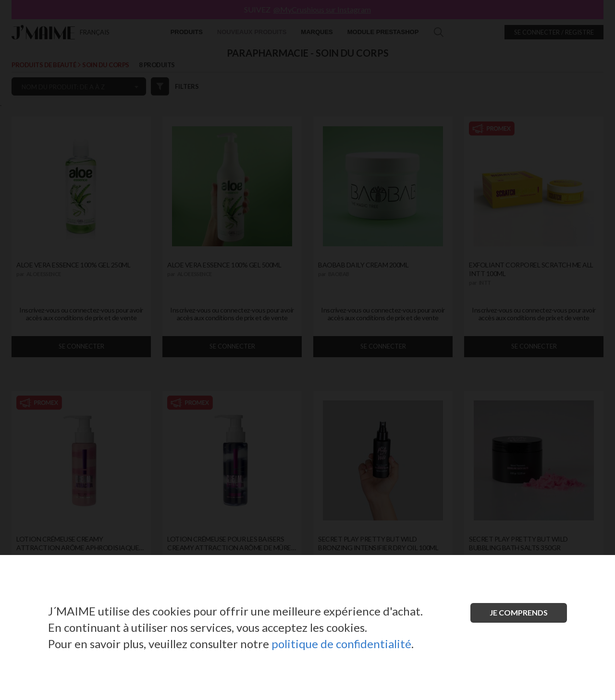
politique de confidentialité (341, 644)
